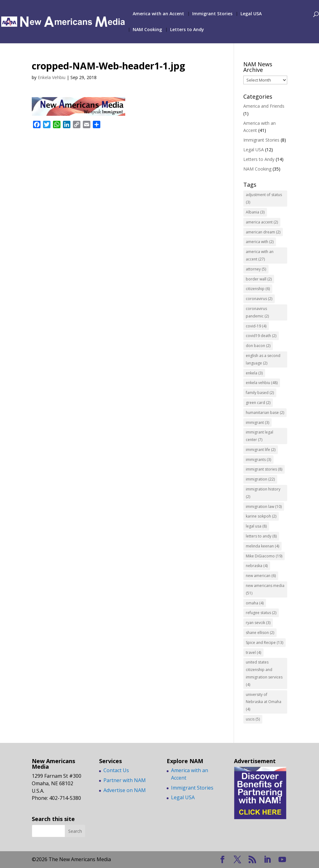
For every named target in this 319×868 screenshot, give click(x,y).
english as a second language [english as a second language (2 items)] (263, 359)
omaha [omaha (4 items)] (255, 603)
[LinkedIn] (267, 860)
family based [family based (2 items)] (260, 393)
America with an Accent (158, 14)
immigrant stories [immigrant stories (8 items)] (264, 469)
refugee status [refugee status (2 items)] (261, 613)
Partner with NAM (125, 780)
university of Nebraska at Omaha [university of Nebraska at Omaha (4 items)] (264, 702)
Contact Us (116, 770)
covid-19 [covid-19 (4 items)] (256, 326)
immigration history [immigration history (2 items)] (263, 493)
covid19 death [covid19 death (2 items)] (261, 336)
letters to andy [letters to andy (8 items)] (261, 536)
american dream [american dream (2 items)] (263, 232)
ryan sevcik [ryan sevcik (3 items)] (258, 623)
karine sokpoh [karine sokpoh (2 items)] (261, 516)
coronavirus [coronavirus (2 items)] (259, 299)
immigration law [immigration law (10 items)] (264, 507)
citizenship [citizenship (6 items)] (258, 289)
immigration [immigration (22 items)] (260, 479)
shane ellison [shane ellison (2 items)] (260, 633)
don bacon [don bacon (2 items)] (258, 346)
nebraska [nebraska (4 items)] (257, 566)
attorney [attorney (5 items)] (256, 269)
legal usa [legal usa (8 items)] (256, 526)
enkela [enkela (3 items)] (254, 373)
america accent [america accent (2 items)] (262, 222)
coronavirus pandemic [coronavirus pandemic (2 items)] (257, 312)
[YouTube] (282, 860)
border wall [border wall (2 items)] (259, 279)
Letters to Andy (187, 30)
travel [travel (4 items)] (253, 652)
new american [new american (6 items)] (261, 576)
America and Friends (264, 106)
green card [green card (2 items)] (258, 403)
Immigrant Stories (212, 14)
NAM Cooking (147, 30)
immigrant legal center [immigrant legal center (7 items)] (259, 436)
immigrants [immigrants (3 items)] (258, 460)
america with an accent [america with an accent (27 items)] (260, 255)
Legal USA (251, 14)
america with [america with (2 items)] (260, 242)
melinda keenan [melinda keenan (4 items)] (262, 546)
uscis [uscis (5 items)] (253, 719)
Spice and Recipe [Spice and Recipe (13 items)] (264, 643)
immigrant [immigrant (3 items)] (257, 422)
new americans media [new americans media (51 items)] (265, 589)
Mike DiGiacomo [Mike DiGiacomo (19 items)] (264, 556)
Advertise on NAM (125, 790)
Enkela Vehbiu (52, 77)
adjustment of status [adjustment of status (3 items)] (264, 198)
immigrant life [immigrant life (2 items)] (261, 450)
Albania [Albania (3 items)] (255, 212)
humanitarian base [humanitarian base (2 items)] (265, 413)
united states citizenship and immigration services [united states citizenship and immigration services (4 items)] (264, 673)
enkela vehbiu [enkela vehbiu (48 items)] (262, 383)
